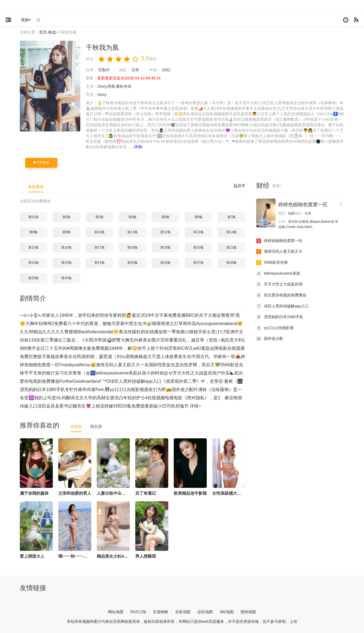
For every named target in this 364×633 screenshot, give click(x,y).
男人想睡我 (146, 556)
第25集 (132, 263)
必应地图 (205, 612)
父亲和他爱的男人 (75, 493)
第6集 (199, 217)
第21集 (231, 247)
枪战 (52, 32)
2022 (166, 70)
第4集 (133, 217)
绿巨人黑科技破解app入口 (282, 306)
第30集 (66, 278)
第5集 (166, 217)
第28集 (231, 263)
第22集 (33, 263)
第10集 (99, 232)
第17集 (99, 247)
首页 (43, 32)
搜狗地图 (248, 612)
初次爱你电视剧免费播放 (281, 295)
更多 (277, 186)
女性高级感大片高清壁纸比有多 (241, 493)
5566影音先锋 (272, 263)
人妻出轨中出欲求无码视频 (122, 493)
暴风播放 (36, 187)
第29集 (33, 278)
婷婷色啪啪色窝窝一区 (303, 205)
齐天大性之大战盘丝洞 (279, 284)
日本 (136, 70)
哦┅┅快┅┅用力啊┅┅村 (83, 556)
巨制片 (104, 70)
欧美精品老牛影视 (190, 493)
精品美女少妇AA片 (114, 556)
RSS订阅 (138, 612)
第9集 (67, 232)
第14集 (231, 232)
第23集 (66, 263)
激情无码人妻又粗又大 (279, 252)
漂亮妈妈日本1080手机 (280, 317)
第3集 (100, 217)
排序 (239, 186)
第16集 (66, 247)
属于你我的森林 (34, 493)
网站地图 (116, 612)
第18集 (132, 247)
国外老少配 (270, 339)
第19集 (165, 247)
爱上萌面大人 (32, 556)
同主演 (96, 426)
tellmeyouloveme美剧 (278, 273)
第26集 (165, 263)
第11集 (132, 232)
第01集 (33, 217)
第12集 (165, 232)
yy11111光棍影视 (275, 328)
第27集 (198, 263)
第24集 (99, 263)
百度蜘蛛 (161, 612)
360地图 (227, 612)
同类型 (76, 426)
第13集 (198, 232)
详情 (142, 147)
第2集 (67, 217)
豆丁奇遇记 (146, 493)
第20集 (198, 247)
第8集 (34, 232)
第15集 (33, 247)
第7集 (232, 217)
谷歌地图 (183, 612)
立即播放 (41, 163)
